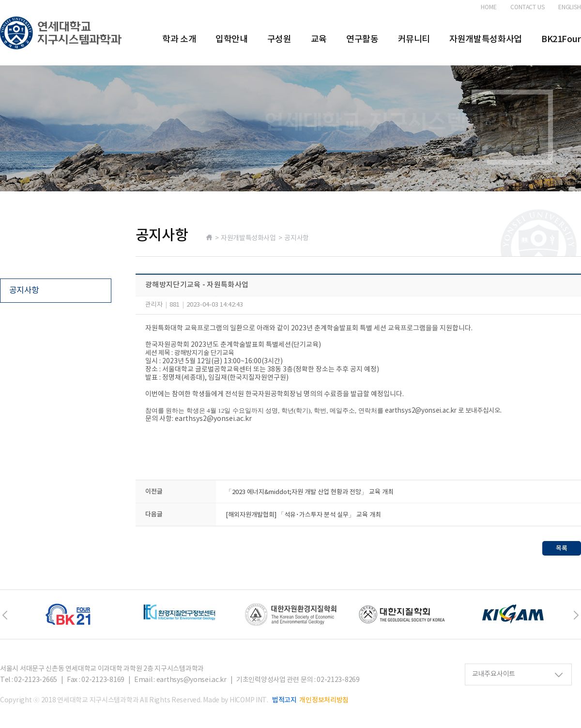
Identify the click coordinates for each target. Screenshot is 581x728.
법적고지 (284, 700)
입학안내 (232, 39)
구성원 (279, 39)
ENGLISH (570, 8)
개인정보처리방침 (324, 700)
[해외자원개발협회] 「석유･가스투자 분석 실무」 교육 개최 (303, 515)
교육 (319, 39)
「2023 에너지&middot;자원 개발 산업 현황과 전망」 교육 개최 (310, 492)
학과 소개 (179, 39)
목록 (562, 548)
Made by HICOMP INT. (236, 700)
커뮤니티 (414, 39)
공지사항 (24, 291)
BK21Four (561, 39)
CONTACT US (527, 8)
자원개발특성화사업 (486, 39)
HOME (489, 8)
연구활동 (362, 39)
